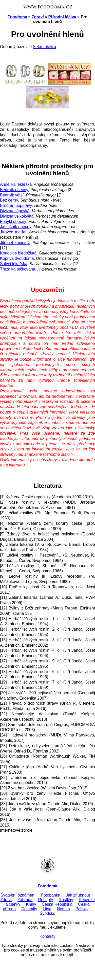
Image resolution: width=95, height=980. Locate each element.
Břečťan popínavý (16, 205)
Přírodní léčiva (62, 17)
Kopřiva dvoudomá (17, 258)
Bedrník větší (12, 195)
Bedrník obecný (14, 190)
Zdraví (38, 17)
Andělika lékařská (16, 184)
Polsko (82, 909)
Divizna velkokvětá (17, 216)
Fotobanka (51, 895)
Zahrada (25, 900)
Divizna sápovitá (15, 211)
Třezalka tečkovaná (18, 269)
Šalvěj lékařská (14, 264)
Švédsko (48, 913)
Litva (47, 909)
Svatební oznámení (18, 895)
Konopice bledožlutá (18, 253)
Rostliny (66, 900)
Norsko (63, 909)
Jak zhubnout (78, 895)
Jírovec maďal (13, 232)
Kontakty (47, 936)
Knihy (31, 904)
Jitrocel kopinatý (15, 243)
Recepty (46, 900)
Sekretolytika (45, 47)
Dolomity (29, 909)
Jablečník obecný (16, 227)
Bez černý (9, 200)
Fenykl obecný (13, 222)
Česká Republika (57, 904)
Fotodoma (17, 17)
